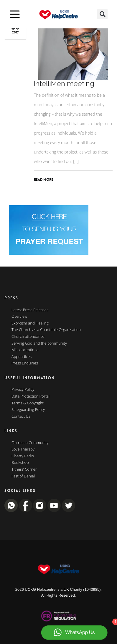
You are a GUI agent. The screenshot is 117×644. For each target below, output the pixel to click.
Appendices (22, 357)
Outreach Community (30, 443)
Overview (19, 317)
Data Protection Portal (31, 396)
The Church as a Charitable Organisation (46, 330)
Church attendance (28, 337)
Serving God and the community (39, 343)
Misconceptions (25, 350)
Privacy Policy (23, 390)
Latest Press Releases (30, 310)
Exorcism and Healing (30, 323)
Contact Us (21, 417)
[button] (102, 14)
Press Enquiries (25, 363)
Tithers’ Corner (24, 469)
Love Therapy (23, 449)
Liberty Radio (23, 456)
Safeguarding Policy (28, 410)
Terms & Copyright (28, 403)
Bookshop (20, 463)
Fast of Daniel (23, 476)
